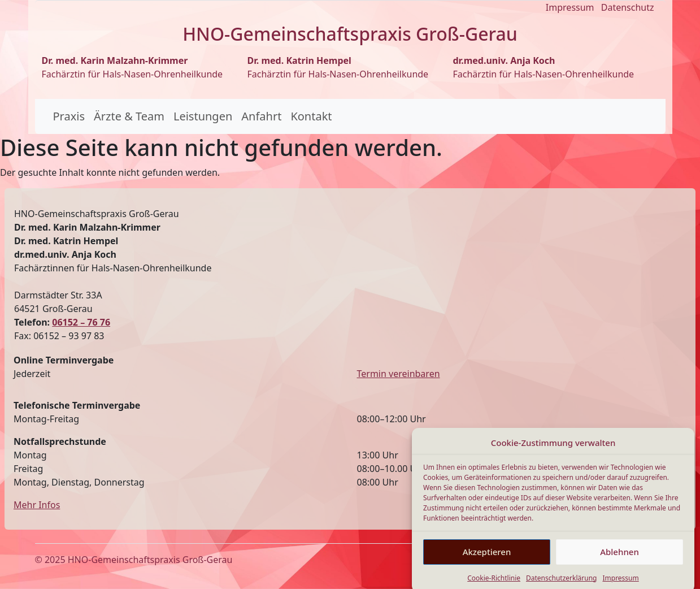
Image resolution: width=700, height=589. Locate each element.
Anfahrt (261, 116)
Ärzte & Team (129, 116)
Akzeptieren (487, 560)
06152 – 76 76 (81, 322)
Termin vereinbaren (399, 374)
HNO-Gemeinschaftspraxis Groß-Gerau (150, 560)
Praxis (69, 116)
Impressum (570, 7)
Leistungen (203, 116)
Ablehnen (619, 560)
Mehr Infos (37, 505)
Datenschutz (628, 7)
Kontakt (311, 116)
